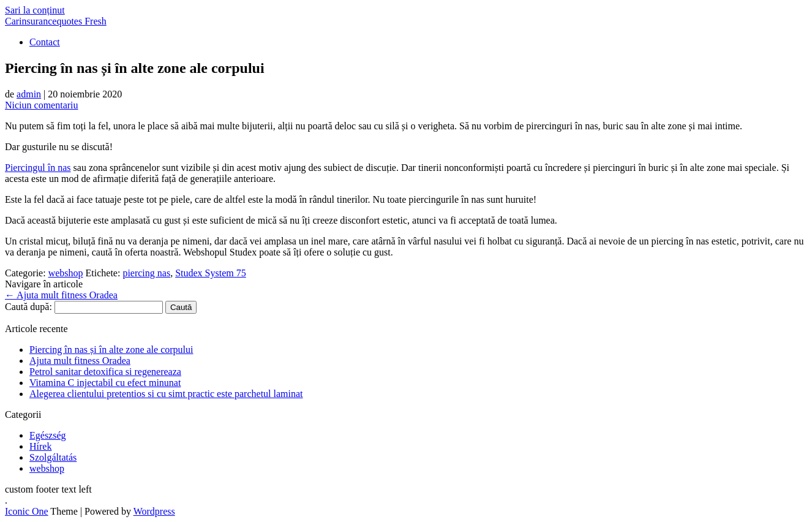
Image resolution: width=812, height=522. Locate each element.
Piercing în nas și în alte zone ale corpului (111, 350)
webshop (66, 273)
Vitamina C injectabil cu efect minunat (105, 383)
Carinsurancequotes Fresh (56, 21)
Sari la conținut (35, 10)
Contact (45, 42)
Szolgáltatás (53, 457)
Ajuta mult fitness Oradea (61, 295)
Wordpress (154, 511)
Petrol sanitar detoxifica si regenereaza (105, 372)
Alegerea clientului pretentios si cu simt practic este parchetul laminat (166, 394)
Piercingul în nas (38, 168)
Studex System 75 (211, 273)
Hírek (40, 446)
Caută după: (28, 307)
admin (29, 94)
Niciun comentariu (42, 105)
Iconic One (27, 511)
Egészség (48, 435)
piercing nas (146, 273)
